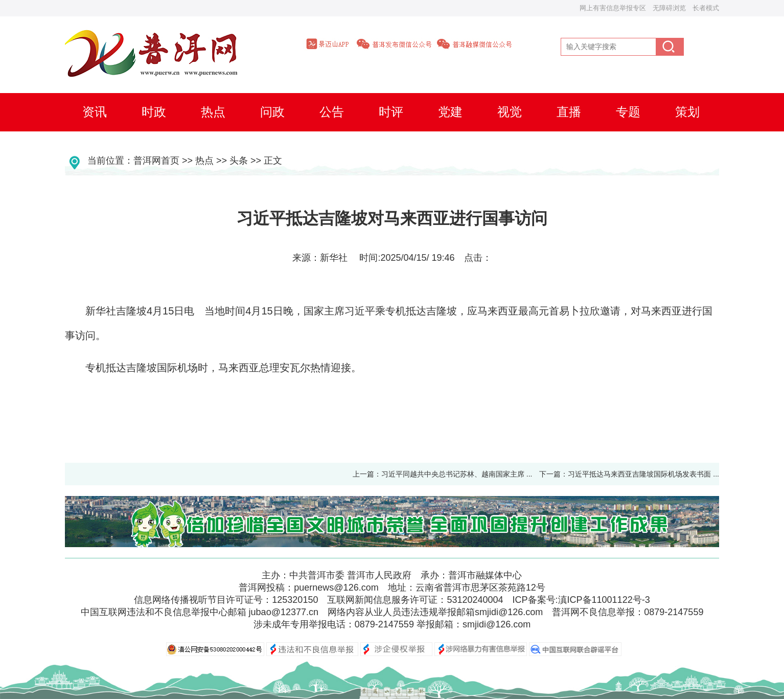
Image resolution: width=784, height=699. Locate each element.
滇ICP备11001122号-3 (604, 600)
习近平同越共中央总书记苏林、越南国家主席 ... (457, 474)
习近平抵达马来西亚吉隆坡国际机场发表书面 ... (647, 474)
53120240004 (475, 600)
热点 (204, 161)
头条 (239, 161)
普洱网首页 (156, 161)
